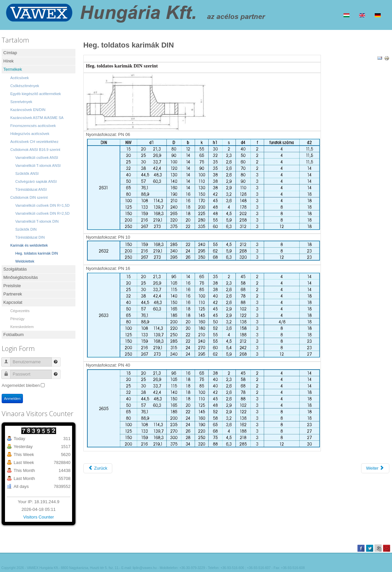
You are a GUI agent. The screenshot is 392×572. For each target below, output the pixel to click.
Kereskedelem (22, 327)
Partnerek (13, 294)
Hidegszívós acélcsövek (30, 134)
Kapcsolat (13, 302)
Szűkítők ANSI (27, 173)
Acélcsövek (20, 78)
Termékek (13, 69)
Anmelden (12, 399)
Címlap (10, 53)
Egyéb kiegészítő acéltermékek (36, 94)
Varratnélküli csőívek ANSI (37, 158)
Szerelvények (21, 102)
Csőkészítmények (25, 86)
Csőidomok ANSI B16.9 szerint (35, 150)
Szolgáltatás (15, 269)
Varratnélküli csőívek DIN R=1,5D (42, 205)
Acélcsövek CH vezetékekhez (34, 142)
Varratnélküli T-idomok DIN (37, 221)
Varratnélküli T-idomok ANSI (38, 166)
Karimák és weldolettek (29, 245)
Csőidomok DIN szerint (29, 197)
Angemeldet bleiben (21, 385)
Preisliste (12, 286)
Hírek (8, 61)
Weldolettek (25, 261)
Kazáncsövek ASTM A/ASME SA (37, 118)
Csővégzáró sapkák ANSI (36, 181)
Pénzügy (17, 319)
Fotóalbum (13, 335)
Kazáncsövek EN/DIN (28, 110)
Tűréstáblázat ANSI (31, 189)
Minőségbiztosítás (21, 277)
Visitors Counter (39, 517)
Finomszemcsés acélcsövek (33, 126)
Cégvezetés (20, 311)
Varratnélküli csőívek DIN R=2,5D (42, 213)
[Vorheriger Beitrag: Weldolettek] (98, 468)
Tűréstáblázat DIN (30, 237)
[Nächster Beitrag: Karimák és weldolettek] (375, 468)
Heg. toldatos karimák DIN (37, 253)
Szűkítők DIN (26, 229)
